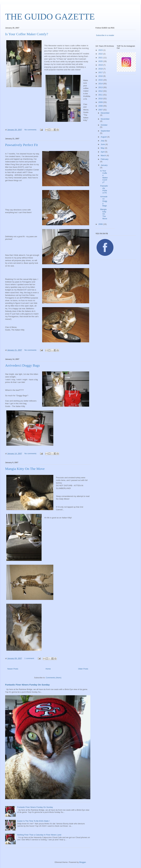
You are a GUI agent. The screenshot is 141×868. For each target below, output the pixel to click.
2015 (101, 80)
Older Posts (83, 669)
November (105, 119)
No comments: (31, 130)
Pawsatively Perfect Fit (22, 145)
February (105, 159)
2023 (101, 50)
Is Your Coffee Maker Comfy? (27, 34)
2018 (101, 69)
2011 (101, 95)
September (105, 131)
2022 (101, 54)
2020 (101, 61)
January (104, 165)
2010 (101, 99)
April (103, 152)
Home (48, 669)
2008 (101, 106)
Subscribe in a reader (105, 35)
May (103, 148)
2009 (101, 102)
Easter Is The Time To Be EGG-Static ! (33, 821)
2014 (101, 84)
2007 (101, 110)
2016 (101, 76)
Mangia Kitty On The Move (25, 469)
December (105, 113)
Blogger (83, 862)
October (104, 125)
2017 (101, 72)
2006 (101, 224)
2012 (101, 91)
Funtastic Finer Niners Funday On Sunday (27, 685)
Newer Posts (13, 669)
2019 (101, 65)
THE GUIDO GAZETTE (50, 17)
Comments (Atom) (54, 678)
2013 (101, 87)
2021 (101, 58)
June (103, 144)
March (104, 155)
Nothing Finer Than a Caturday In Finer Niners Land (39, 835)
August (104, 137)
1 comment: (30, 658)
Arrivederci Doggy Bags (22, 365)
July (103, 141)
